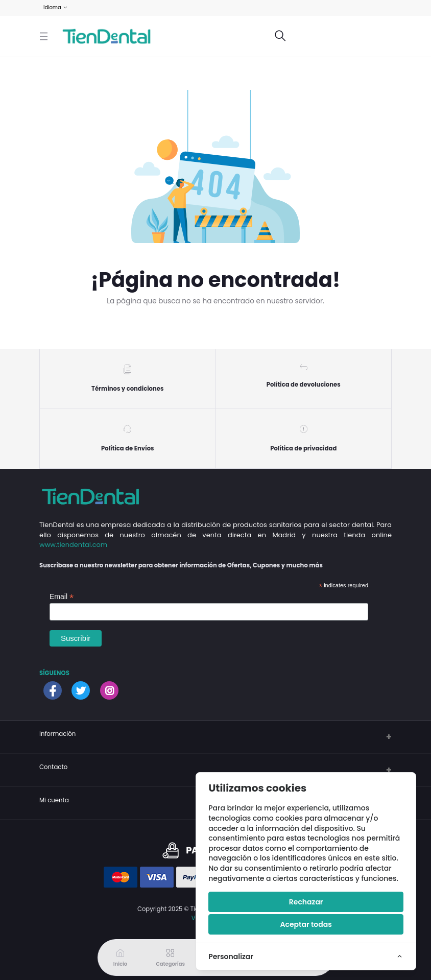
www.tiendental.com (73, 545)
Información (57, 734)
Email (62, 597)
